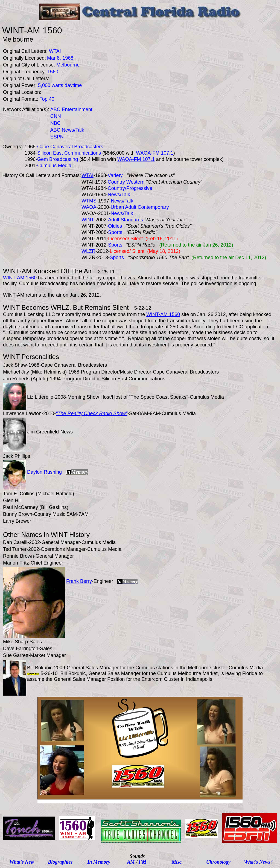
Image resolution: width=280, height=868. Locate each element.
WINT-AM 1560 (21, 278)
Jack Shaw (15, 365)
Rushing (53, 472)
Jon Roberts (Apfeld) (26, 379)
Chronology (218, 862)
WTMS (89, 201)
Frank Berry (79, 581)
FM (142, 862)
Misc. (177, 862)
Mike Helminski (49, 372)
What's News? (258, 862)
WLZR (88, 251)
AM (131, 862)
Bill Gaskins (54, 507)
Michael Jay (16, 372)
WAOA (89, 207)
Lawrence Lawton (22, 413)
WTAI (87, 175)
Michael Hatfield (55, 494)
